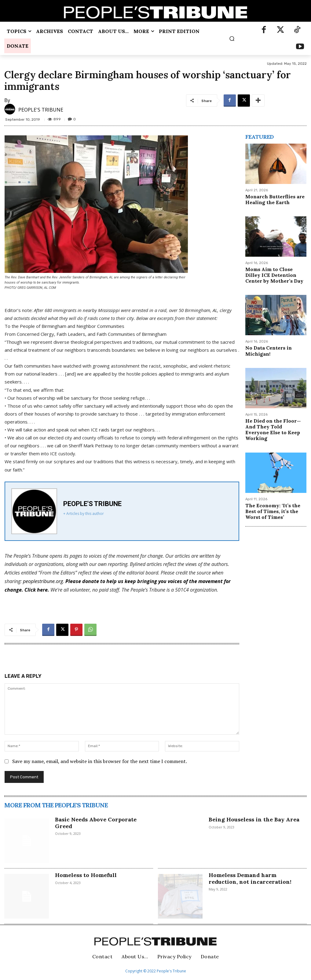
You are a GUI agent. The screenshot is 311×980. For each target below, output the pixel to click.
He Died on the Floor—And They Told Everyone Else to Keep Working (273, 430)
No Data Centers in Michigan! (269, 351)
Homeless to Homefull (86, 875)
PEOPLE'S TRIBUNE (41, 110)
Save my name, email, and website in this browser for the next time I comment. (100, 761)
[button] (232, 38)
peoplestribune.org (43, 581)
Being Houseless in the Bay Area (254, 819)
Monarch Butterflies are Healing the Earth (275, 199)
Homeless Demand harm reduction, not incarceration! (250, 878)
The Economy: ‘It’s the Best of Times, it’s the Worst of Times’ (273, 511)
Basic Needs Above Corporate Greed (96, 823)
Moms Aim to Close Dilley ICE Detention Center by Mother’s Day (274, 275)
